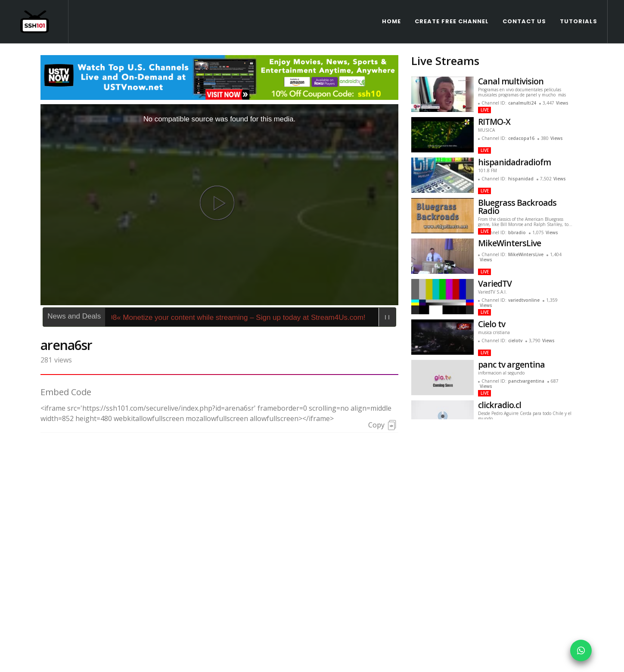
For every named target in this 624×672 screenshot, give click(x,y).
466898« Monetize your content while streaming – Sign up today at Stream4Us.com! (237, 274)
